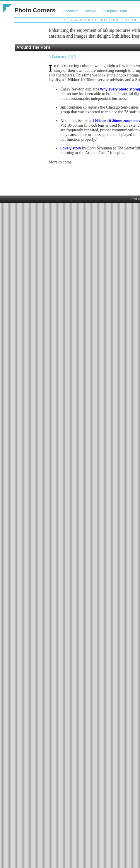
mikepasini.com (115, 11)
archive (91, 11)
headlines (71, 11)
